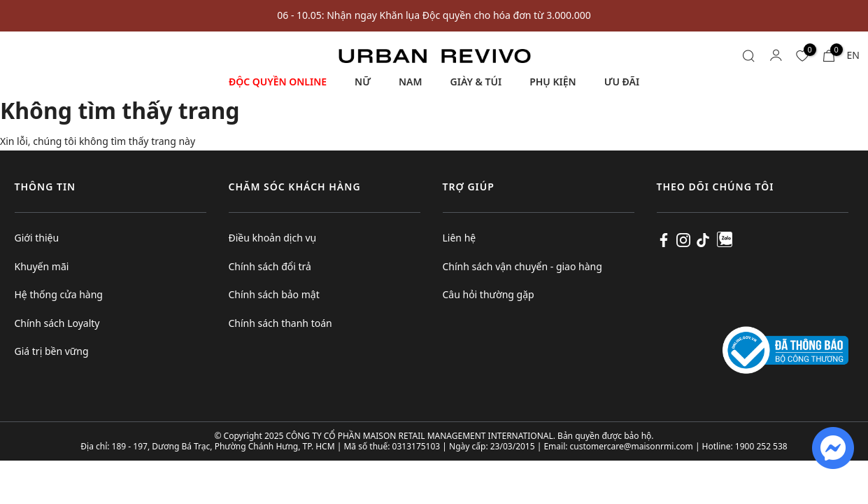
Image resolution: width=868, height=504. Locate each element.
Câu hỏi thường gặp (489, 294)
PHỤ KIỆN (553, 82)
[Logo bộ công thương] (785, 349)
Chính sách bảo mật (274, 294)
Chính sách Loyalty (57, 323)
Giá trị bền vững (52, 351)
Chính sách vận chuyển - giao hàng (522, 266)
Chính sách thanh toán (280, 323)
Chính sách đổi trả (270, 266)
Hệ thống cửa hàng (59, 294)
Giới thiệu (37, 238)
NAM (411, 82)
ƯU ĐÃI (622, 82)
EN (853, 55)
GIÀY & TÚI (476, 82)
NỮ (363, 82)
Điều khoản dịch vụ (273, 238)
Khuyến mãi (42, 266)
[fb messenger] (833, 447)
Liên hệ (460, 238)
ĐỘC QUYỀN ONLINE (278, 82)
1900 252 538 (761, 446)
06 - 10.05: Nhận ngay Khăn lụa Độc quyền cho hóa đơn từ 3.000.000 (434, 15)
